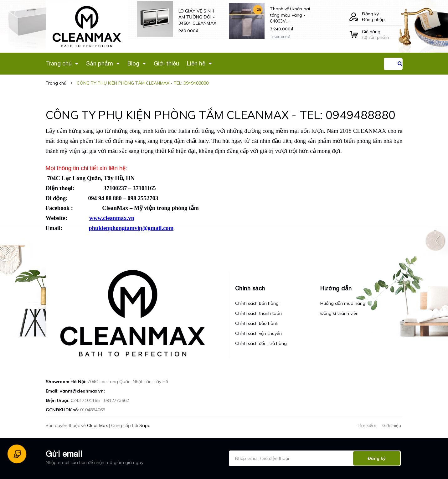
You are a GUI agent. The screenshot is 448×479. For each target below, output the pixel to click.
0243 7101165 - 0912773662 (100, 400)
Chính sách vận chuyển (258, 333)
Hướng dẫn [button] (336, 288)
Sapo (145, 425)
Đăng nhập (373, 19)
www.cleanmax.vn (112, 218)
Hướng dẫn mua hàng (343, 303)
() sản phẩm (382, 34)
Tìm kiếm (367, 425)
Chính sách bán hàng (257, 303)
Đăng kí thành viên (339, 313)
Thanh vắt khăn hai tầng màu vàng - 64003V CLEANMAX (290, 15)
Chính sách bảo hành (257, 323)
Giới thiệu (392, 425)
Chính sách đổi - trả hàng (261, 343)
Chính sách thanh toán (258, 313)
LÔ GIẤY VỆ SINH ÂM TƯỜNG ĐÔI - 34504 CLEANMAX (197, 17)
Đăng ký (370, 14)
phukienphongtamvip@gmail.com (131, 228)
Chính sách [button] (250, 288)
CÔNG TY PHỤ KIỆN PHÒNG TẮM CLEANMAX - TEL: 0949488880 (221, 115)
